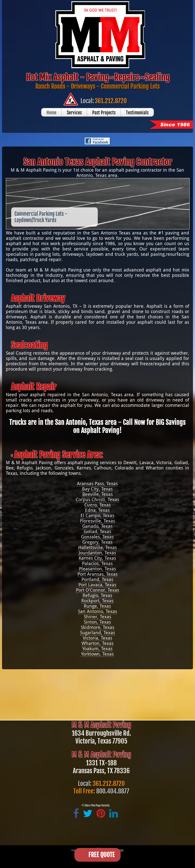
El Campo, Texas (97, 516)
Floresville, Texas (97, 521)
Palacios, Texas (97, 563)
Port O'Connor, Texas (97, 590)
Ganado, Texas (97, 526)
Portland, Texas (97, 579)
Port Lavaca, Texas (97, 585)
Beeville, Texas (97, 494)
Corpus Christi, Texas (97, 500)
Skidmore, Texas (97, 627)
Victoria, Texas (97, 638)
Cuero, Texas (97, 505)
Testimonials (137, 113)
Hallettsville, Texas (97, 547)
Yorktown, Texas (97, 654)
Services (74, 113)
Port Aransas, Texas (97, 574)
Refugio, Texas (97, 595)
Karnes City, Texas (97, 558)
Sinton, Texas (97, 622)
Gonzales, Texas (97, 537)
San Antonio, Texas (97, 611)
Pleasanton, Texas (97, 569)
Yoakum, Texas (97, 649)
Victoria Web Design (112, 850)
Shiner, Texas (97, 617)
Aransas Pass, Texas (97, 484)
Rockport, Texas (97, 601)
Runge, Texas (97, 606)
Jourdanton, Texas (97, 553)
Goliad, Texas (97, 531)
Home (51, 113)
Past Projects (104, 113)
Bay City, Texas (97, 489)
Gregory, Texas (97, 542)
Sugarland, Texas (97, 633)
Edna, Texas (97, 510)
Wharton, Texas (97, 643)
